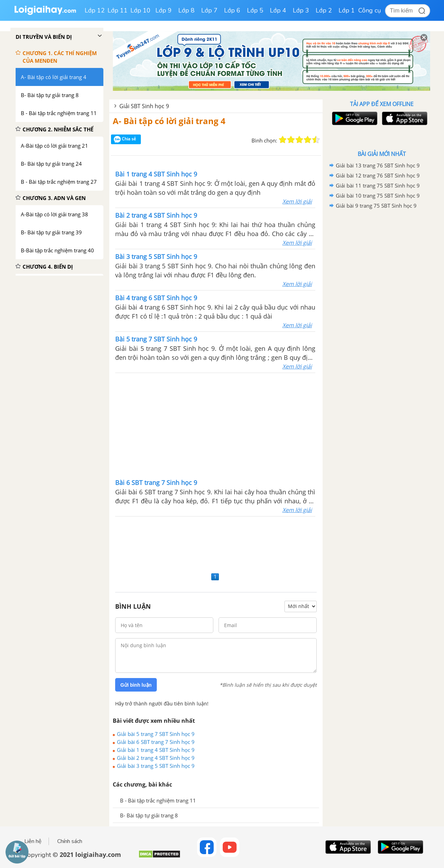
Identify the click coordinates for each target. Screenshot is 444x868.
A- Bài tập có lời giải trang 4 (169, 121)
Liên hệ (33, 841)
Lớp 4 (278, 10)
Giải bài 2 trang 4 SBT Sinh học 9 (156, 758)
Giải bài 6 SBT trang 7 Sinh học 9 (156, 742)
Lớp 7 (209, 10)
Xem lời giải (297, 201)
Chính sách (70, 841)
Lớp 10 (140, 10)
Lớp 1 (347, 10)
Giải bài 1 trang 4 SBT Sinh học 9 (156, 750)
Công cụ (370, 10)
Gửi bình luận (136, 685)
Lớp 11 (118, 10)
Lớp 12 (95, 10)
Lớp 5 (255, 10)
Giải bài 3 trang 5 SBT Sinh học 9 (156, 766)
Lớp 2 (324, 10)
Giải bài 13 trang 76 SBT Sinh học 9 (378, 165)
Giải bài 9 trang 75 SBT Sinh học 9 (376, 206)
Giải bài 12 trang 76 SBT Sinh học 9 (378, 175)
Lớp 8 (186, 10)
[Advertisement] (215, 425)
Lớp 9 (164, 10)
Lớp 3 (301, 10)
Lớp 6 (232, 10)
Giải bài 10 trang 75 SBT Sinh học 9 (378, 196)
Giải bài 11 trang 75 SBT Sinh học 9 (378, 185)
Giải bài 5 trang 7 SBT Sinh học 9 (156, 734)
